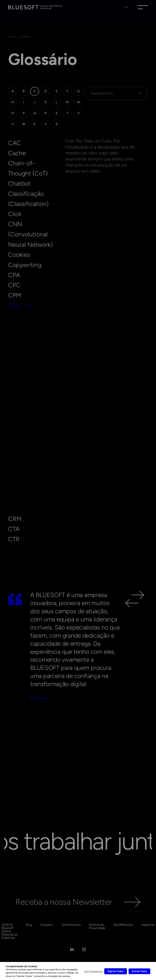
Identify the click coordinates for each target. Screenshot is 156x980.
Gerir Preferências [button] (93, 971)
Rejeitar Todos (116, 971)
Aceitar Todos (139, 971)
